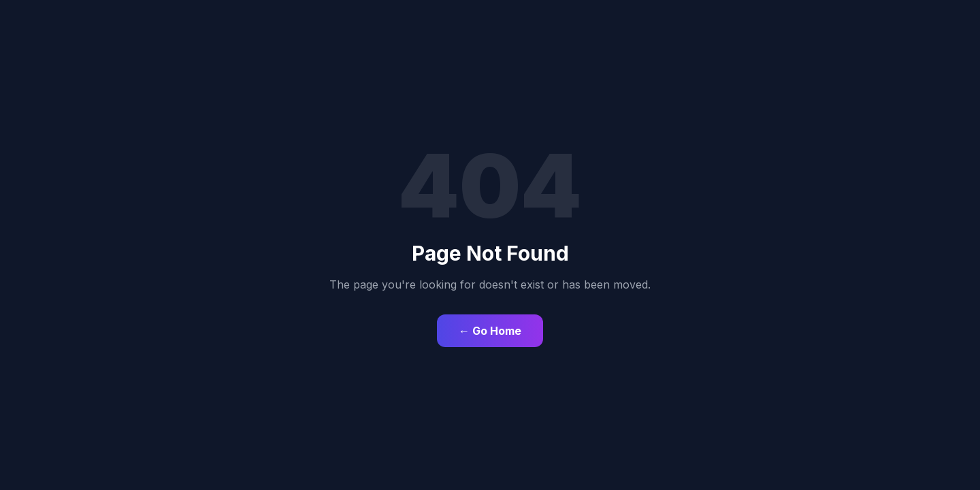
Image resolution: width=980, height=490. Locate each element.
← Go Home (490, 331)
